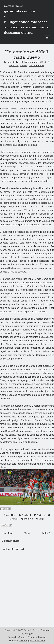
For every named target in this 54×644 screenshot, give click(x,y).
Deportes (14, 65)
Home (27, 533)
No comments (37, 65)
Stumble (27, 519)
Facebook (25, 515)
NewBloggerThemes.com (32, 641)
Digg (40, 519)
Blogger (29, 634)
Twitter (40, 515)
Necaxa (23, 65)
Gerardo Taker (13, 6)
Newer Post (7, 533)
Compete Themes (27, 637)
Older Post (48, 533)
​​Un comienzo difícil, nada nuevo (27, 55)
